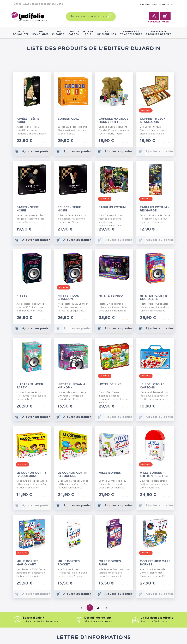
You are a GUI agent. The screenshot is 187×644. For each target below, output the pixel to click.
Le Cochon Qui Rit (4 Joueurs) (73, 474)
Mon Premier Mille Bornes (155, 563)
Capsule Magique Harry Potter (114, 120)
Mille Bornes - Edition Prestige (154, 474)
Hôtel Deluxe (110, 384)
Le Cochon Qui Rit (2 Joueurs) (32, 474)
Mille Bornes (110, 473)
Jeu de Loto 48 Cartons (152, 386)
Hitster (23, 296)
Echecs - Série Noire (69, 209)
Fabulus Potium (112, 207)
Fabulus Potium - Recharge (154, 209)
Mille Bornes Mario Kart (28, 563)
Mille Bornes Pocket (69, 563)
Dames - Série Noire (28, 209)
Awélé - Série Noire (28, 120)
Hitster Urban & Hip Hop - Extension (71, 386)
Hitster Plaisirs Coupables (154, 297)
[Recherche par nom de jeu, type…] (91, 16)
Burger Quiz (68, 119)
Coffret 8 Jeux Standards (153, 120)
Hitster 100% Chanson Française (68, 297)
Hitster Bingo (111, 296)
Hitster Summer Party (30, 386)
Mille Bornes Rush (110, 563)
